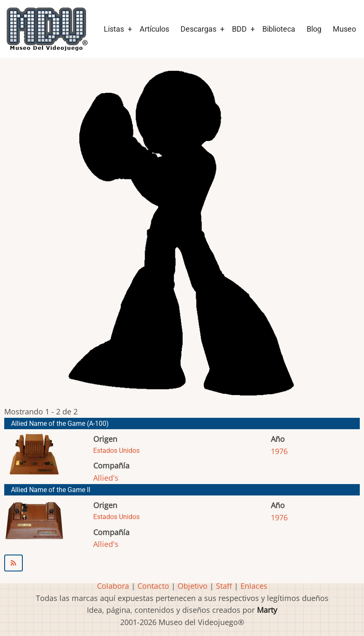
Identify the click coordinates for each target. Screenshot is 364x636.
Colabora (113, 586)
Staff (224, 586)
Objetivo (193, 586)
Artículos (154, 29)
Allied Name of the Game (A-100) (60, 424)
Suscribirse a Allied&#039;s (182, 563)
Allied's (106, 478)
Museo (344, 29)
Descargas (198, 29)
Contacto (153, 586)
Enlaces (254, 586)
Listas (114, 29)
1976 (279, 451)
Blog (314, 29)
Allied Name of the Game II (51, 490)
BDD (239, 29)
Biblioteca (279, 29)
